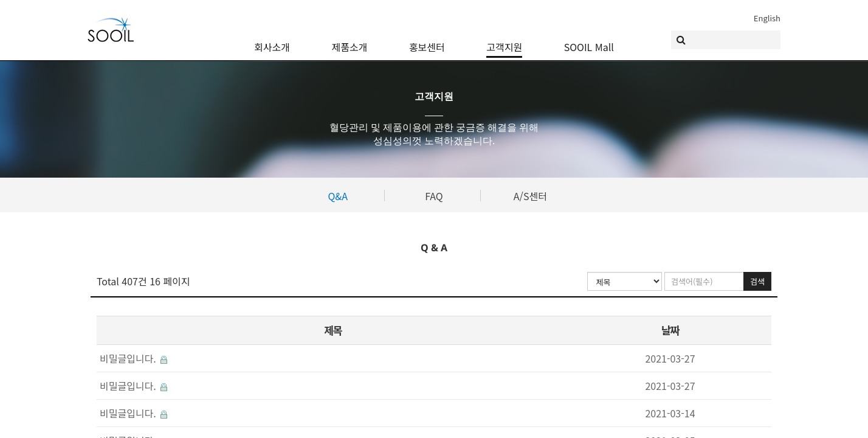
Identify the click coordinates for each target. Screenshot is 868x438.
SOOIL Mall (589, 40)
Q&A (337, 196)
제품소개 (350, 40)
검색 (757, 281)
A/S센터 (530, 196)
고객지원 (504, 40)
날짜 (670, 330)
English (767, 18)
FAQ (434, 196)
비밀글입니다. (133, 358)
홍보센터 (427, 40)
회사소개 (272, 40)
